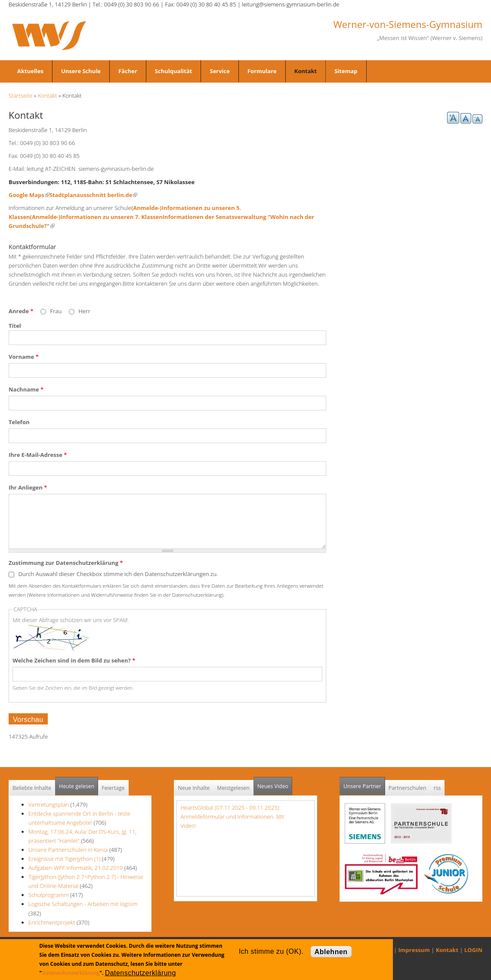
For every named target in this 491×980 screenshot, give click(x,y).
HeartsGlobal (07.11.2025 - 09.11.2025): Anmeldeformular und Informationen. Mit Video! (232, 817)
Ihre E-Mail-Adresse (38, 455)
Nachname (26, 389)
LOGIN (473, 950)
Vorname (24, 357)
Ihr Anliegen (28, 487)
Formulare (262, 71)
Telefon (19, 422)
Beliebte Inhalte (32, 788)
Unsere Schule (81, 71)
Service (219, 71)
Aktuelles (30, 71)
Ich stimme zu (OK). (271, 951)
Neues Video (273, 786)
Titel (15, 326)
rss (437, 788)
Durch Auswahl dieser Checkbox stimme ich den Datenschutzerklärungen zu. (118, 574)
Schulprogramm (49, 895)
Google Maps (29, 195)
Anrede (21, 311)
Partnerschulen (408, 788)
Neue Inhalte (194, 788)
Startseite (20, 96)
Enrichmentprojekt (52, 922)
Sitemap (346, 71)
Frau (57, 311)
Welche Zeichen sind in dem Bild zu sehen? (74, 660)
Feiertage (113, 788)
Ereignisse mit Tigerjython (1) (64, 859)
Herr (84, 311)
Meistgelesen (233, 788)
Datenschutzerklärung (71, 973)
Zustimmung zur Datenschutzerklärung (66, 563)
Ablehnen (331, 952)
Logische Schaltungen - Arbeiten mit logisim (83, 904)
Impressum (414, 950)
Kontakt (306, 71)
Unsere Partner (364, 784)
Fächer (128, 71)
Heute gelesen (77, 786)
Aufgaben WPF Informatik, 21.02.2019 (76, 868)
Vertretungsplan (49, 804)
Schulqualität (174, 71)
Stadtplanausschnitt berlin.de (94, 195)
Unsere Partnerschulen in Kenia (68, 850)
